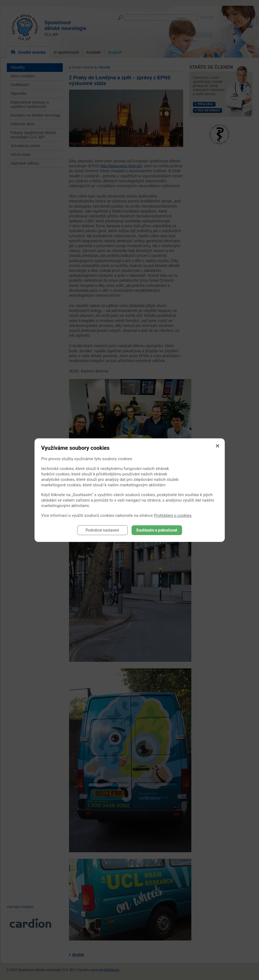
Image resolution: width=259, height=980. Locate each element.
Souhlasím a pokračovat (157, 530)
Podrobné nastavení (102, 530)
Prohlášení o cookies (173, 515)
